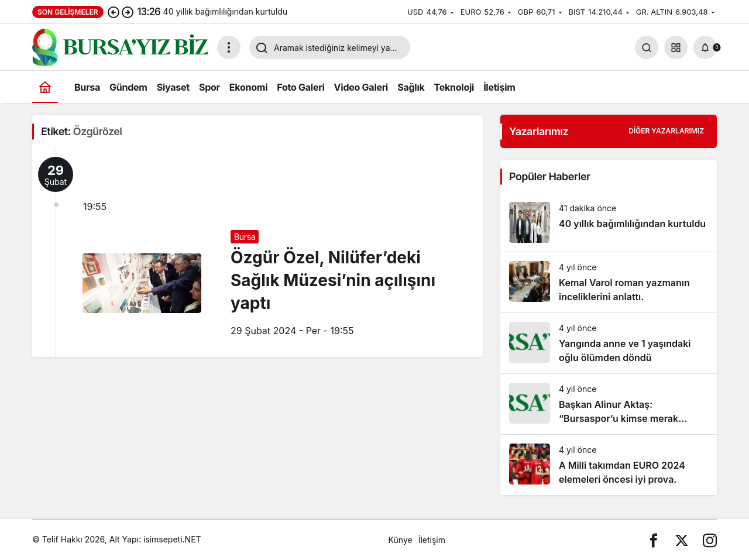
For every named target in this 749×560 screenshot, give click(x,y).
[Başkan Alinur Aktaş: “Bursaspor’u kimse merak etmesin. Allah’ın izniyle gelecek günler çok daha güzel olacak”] (609, 404)
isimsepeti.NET (172, 539)
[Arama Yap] (647, 47)
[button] (676, 47)
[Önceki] (114, 12)
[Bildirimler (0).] (705, 47)
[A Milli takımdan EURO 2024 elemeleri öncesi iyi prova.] (609, 465)
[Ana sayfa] (45, 87)
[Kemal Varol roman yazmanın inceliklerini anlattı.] (609, 282)
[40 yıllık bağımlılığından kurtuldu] (609, 222)
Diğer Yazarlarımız (666, 131)
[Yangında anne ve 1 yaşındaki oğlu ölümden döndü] (609, 343)
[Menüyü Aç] (229, 47)
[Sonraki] (128, 12)
